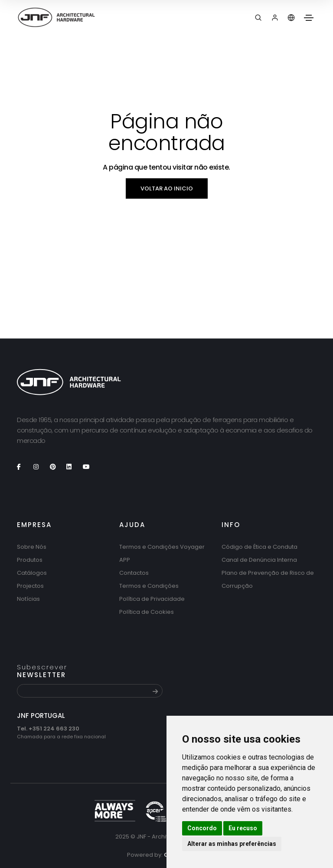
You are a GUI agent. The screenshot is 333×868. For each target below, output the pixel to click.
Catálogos (32, 573)
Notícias (28, 599)
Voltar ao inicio (167, 188)
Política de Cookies (147, 612)
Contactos (134, 573)
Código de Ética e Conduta (260, 547)
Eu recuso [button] (243, 828)
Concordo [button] (202, 828)
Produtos (30, 560)
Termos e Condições (149, 586)
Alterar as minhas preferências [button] (232, 844)
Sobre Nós (32, 547)
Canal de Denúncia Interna (259, 560)
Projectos (30, 586)
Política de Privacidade (152, 599)
